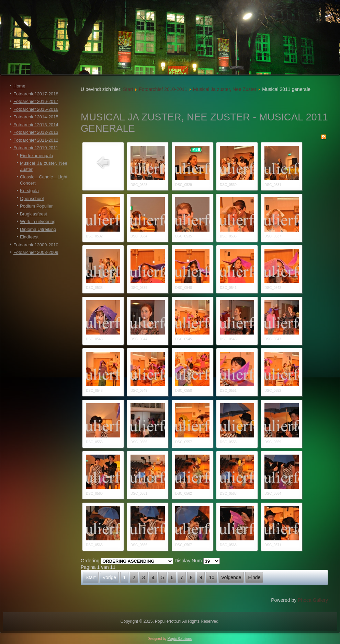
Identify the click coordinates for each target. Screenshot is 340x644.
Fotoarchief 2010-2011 (36, 148)
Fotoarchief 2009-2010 (36, 245)
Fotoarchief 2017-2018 (36, 94)
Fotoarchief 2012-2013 (36, 132)
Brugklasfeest (33, 214)
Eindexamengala (37, 156)
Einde (254, 577)
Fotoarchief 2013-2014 (36, 125)
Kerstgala (29, 191)
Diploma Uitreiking (38, 229)
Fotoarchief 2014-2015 (36, 117)
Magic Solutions (180, 639)
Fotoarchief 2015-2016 (36, 109)
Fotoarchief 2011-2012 (36, 140)
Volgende (231, 577)
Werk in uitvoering (38, 221)
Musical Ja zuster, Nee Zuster (225, 89)
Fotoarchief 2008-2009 (36, 252)
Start (128, 89)
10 (212, 577)
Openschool (32, 198)
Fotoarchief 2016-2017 (36, 101)
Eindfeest (29, 237)
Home (19, 86)
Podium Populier (36, 206)
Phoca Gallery (313, 600)
